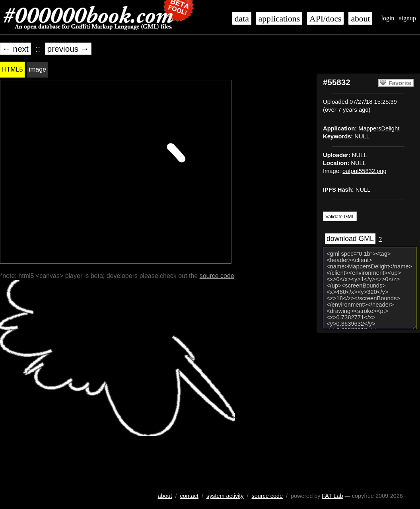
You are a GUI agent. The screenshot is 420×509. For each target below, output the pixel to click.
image (37, 69)
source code (217, 276)
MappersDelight (379, 128)
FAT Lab (332, 496)
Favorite (400, 83)
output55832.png (365, 171)
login (388, 18)
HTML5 (12, 69)
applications (279, 19)
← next (16, 49)
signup (407, 18)
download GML (350, 239)
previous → (68, 49)
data (242, 19)
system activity (225, 496)
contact (189, 496)
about (360, 19)
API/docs (325, 19)
